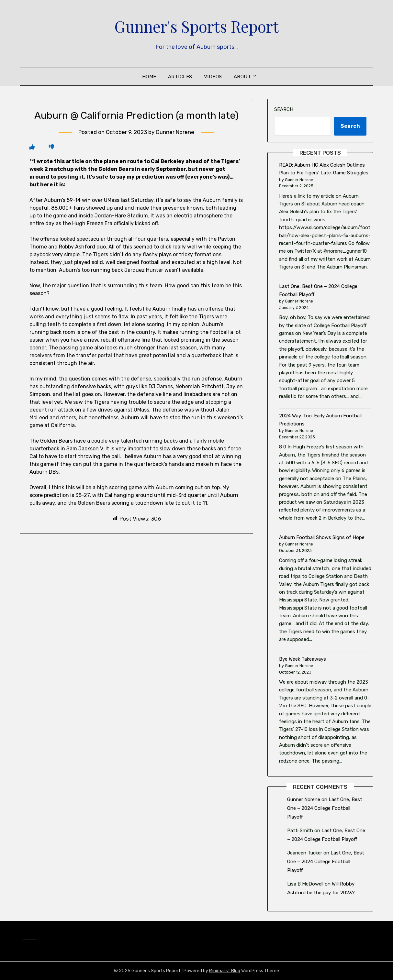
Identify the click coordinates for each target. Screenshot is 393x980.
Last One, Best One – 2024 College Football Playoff (325, 808)
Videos (213, 77)
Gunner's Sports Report (196, 26)
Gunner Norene (175, 132)
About (242, 77)
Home (149, 77)
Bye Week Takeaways (303, 659)
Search (284, 109)
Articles (180, 77)
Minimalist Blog (225, 971)
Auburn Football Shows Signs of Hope (322, 537)
